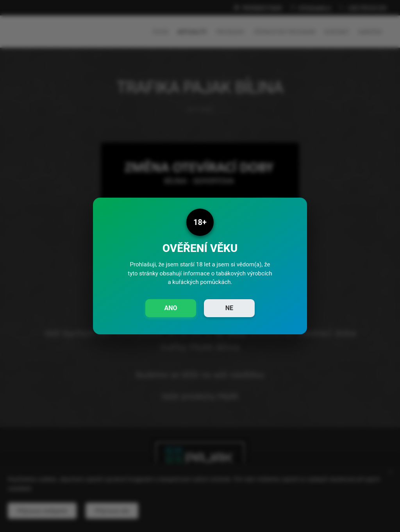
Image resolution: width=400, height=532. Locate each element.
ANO (171, 308)
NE (229, 308)
